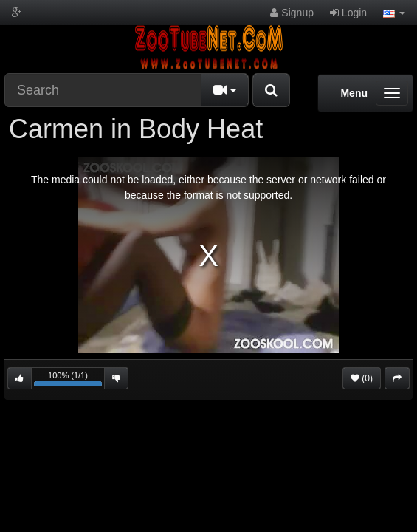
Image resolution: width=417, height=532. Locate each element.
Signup (292, 13)
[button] (394, 13)
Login (348, 13)
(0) (362, 378)
